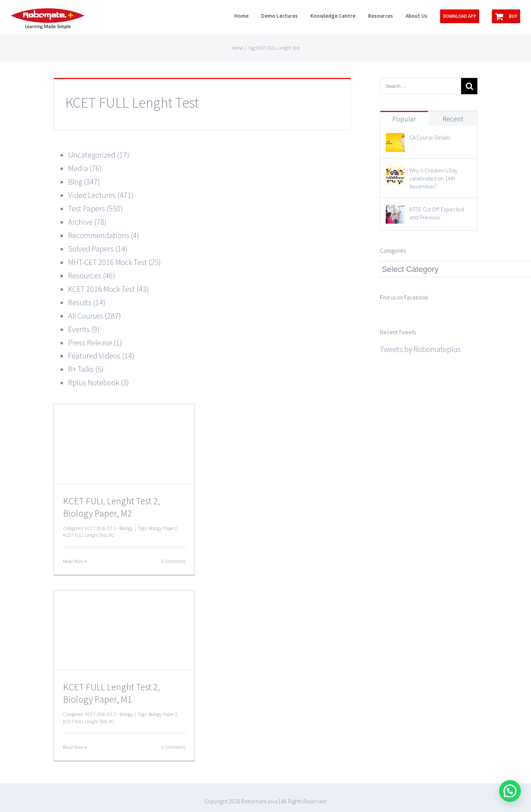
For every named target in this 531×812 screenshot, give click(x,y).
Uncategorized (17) (99, 155)
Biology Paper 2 (163, 528)
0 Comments (173, 561)
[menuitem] (248, 15)
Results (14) (87, 302)
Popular (404, 119)
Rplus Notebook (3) (99, 382)
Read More (73, 561)
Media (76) (85, 168)
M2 (111, 535)
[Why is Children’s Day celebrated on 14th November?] (395, 173)
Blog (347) (84, 182)
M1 (111, 722)
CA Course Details (430, 137)
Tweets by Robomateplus (420, 349)
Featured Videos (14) (101, 356)
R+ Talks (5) (86, 369)
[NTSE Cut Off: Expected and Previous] (395, 211)
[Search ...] (421, 86)
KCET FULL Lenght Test (85, 535)
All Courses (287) (95, 316)
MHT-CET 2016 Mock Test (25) (114, 262)
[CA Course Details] (395, 140)
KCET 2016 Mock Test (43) (108, 289)
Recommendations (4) (104, 235)
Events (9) (84, 329)
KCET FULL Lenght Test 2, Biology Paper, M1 (111, 693)
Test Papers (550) (95, 208)
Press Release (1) (95, 343)
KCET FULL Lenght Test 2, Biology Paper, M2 (111, 507)
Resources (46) (92, 275)
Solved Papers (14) (98, 249)
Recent (453, 119)
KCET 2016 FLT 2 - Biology (109, 528)
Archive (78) (87, 222)
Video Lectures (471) (101, 195)
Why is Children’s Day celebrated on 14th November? (433, 178)
